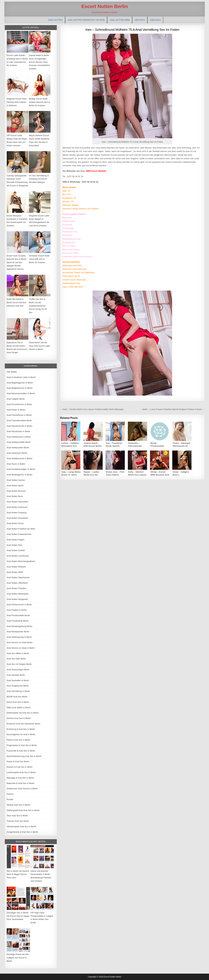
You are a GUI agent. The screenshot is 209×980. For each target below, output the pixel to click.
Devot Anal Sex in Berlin (18, 702)
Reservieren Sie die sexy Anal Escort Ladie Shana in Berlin (39, 346)
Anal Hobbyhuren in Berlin (19, 437)
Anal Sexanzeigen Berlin (18, 670)
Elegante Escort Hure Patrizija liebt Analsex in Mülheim (17, 102)
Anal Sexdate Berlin (16, 675)
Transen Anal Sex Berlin (18, 821)
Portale (10, 799)
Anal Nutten (55, 20)
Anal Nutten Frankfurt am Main (86, 20)
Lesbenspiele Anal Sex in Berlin (21, 772)
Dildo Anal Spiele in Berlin (19, 707)
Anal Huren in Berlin (16, 464)
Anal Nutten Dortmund (17, 507)
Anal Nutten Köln (15, 545)
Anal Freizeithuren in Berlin (19, 415)
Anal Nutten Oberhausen (18, 577)
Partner (10, 794)
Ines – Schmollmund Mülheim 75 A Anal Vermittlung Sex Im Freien (132, 30)
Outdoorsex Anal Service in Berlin (22, 789)
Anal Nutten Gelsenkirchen (19, 534)
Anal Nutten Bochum (16, 491)
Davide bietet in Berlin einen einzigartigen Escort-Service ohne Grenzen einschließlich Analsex (39, 62)
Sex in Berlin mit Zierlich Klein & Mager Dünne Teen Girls (18, 874)
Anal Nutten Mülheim (16, 567)
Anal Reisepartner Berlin (18, 632)
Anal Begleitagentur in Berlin (20, 383)
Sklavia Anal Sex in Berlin (19, 805)
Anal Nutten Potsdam (17, 588)
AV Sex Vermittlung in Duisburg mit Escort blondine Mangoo (39, 179)
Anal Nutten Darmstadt (17, 502)
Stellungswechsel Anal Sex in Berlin (23, 810)
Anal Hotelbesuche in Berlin (20, 458)
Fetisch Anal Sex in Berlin (19, 740)
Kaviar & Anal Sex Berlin (18, 761)
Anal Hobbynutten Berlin (18, 448)
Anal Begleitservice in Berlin (20, 388)
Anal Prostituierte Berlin (18, 621)
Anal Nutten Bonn (15, 496)
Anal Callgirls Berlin (16, 399)
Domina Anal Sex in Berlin (19, 718)
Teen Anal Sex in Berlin (17, 816)
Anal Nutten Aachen (16, 480)
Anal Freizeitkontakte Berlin (19, 420)
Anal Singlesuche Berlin (18, 686)
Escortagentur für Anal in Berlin (21, 734)
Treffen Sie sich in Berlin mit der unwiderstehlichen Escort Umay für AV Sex (38, 306)
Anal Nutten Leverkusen (18, 556)
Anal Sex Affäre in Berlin (18, 653)
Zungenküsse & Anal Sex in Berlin (22, 832)
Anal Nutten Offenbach (17, 583)
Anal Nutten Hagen (16, 540)
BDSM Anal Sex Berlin (17, 697)
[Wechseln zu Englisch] (155, 20)
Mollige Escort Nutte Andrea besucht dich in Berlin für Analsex (39, 102)
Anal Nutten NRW (120, 20)
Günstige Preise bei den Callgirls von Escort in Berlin (18, 958)
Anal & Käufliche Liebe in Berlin (21, 377)
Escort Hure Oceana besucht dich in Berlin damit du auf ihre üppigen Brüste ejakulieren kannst (17, 262)
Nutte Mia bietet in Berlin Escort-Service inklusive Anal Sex (16, 302)
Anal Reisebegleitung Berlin (20, 626)
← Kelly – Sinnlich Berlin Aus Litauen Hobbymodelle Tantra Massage (92, 409)
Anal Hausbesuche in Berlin (20, 426)
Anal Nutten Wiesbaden (18, 594)
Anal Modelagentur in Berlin (20, 475)
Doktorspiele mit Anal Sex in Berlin (23, 713)
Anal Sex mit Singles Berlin (19, 664)
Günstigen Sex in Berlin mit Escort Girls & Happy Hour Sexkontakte (18, 916)
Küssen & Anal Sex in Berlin (20, 767)
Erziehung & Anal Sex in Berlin (21, 729)
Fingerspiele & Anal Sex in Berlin (22, 745)
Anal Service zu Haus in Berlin (21, 648)
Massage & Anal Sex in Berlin (20, 778)
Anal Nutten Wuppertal (17, 599)
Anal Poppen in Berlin (17, 610)
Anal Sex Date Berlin (16, 659)
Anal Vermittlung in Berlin (18, 691)
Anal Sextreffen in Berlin (18, 680)
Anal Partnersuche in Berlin (19, 605)
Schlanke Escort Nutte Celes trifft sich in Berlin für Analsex (39, 259)
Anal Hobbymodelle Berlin (19, 442)
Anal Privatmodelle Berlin (18, 615)
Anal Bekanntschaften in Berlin (21, 393)
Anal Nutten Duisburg (17, 513)
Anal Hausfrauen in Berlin (19, 431)
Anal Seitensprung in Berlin (19, 637)
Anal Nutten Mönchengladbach (21, 561)
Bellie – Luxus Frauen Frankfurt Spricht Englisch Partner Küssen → (174, 409)
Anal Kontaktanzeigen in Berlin (21, 469)
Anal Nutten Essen (15, 523)
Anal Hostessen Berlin (17, 453)
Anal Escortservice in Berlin (19, 404)
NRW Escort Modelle (96, 171)
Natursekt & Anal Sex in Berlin (21, 783)
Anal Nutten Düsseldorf (17, 518)
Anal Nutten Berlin (15, 486)
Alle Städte (12, 372)
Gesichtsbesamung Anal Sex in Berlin (24, 756)
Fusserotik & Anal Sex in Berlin (21, 751)
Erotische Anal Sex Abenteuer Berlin (23, 724)
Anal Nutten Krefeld (16, 550)
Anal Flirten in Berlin (16, 410)
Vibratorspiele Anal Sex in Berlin (22, 826)
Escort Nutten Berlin (104, 6)
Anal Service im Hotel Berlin (20, 642)
